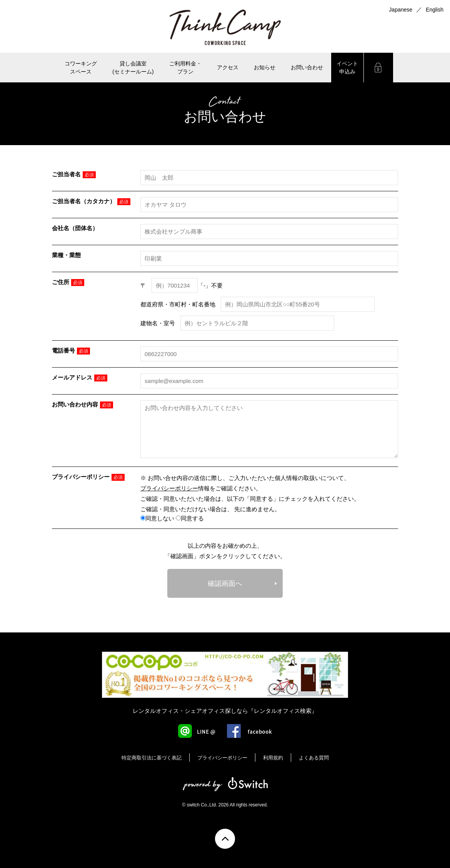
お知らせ (265, 67)
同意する (190, 518)
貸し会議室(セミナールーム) (133, 68)
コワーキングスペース (81, 68)
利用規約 (273, 758)
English (435, 10)
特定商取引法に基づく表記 (152, 758)
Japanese (401, 10)
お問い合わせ (307, 67)
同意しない (157, 518)
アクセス (228, 67)
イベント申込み (347, 68)
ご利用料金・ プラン (185, 68)
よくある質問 (314, 758)
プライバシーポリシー (222, 758)
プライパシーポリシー (169, 488)
